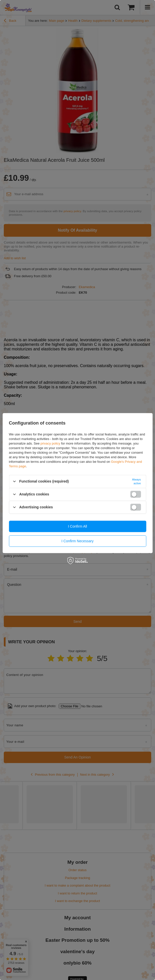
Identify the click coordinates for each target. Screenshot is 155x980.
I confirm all (77, 526)
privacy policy (50, 443)
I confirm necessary (77, 541)
